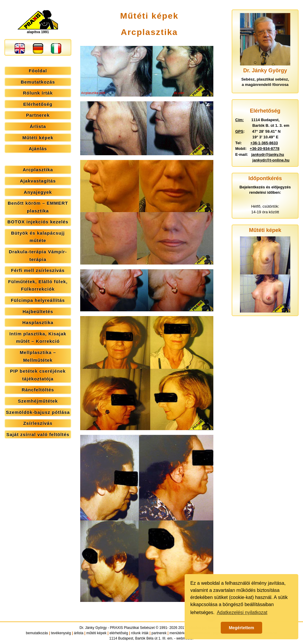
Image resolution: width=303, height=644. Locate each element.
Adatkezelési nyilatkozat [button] (242, 612)
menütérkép (179, 633)
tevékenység (61, 633)
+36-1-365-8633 (264, 143)
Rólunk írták (38, 93)
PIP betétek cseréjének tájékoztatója (38, 375)
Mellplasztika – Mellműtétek (38, 356)
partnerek (159, 633)
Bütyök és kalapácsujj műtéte (38, 237)
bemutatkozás (37, 633)
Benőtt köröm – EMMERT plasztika (38, 207)
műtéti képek (96, 633)
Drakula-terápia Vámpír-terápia (38, 255)
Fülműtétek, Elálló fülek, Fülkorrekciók (38, 285)
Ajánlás (38, 149)
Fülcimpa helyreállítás (38, 300)
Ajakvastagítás (38, 181)
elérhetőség (119, 633)
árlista (79, 633)
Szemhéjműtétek (38, 401)
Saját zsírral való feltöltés (38, 434)
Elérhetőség (38, 104)
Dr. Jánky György (93, 628)
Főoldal (38, 71)
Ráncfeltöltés (38, 390)
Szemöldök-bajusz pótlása (38, 412)
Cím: (240, 120)
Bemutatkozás (38, 82)
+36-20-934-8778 (265, 149)
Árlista (38, 126)
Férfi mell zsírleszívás (38, 270)
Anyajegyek (38, 192)
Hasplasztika (38, 322)
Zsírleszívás (38, 423)
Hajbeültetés (38, 311)
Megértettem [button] (241, 628)
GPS (239, 131)
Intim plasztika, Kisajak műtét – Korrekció (38, 338)
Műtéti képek (38, 138)
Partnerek (38, 115)
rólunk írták (140, 633)
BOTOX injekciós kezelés (38, 222)
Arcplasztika (38, 170)
